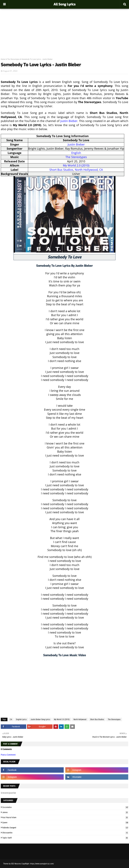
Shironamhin (65, 833)
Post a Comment (8, 755)
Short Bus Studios (61, 170)
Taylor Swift (65, 838)
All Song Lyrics (64, 4)
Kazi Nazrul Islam (65, 817)
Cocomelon (65, 807)
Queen (65, 822)
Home (3, 59)
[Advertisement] (64, 26)
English (76, 153)
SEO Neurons (16, 864)
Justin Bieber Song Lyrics (40, 719)
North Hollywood (86, 170)
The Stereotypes (13, 59)
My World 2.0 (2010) (76, 165)
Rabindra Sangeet (65, 828)
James (65, 812)
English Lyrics (21, 719)
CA (101, 170)
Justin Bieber (69, 121)
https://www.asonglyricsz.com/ (42, 864)
